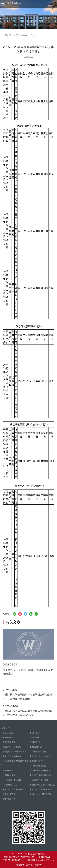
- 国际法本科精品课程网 (11, 747)
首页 (16, 35)
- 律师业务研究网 (8, 794)
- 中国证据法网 (7, 771)
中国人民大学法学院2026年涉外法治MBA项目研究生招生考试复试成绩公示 (28, 713)
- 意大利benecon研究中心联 (40, 794)
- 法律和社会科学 (8, 799)
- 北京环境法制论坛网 (37, 752)
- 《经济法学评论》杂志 (38, 780)
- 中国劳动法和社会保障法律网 (14, 752)
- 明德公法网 (34, 737)
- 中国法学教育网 (8, 742)
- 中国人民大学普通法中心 (12, 789)
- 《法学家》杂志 (8, 775)
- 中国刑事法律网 (8, 737)
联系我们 (39, 865)
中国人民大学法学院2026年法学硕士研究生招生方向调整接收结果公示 (28, 697)
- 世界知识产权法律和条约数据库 (42, 785)
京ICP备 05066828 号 (13, 860)
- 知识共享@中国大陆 (37, 766)
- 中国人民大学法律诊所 (11, 756)
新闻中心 (24, 35)
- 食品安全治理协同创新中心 (40, 771)
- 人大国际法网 (35, 742)
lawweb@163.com (45, 860)
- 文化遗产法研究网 (36, 761)
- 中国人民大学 (7, 733)
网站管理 (31, 860)
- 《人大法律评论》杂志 (11, 780)
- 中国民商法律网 (35, 733)
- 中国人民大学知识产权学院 (40, 756)
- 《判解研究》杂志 (9, 785)
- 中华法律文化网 (35, 747)
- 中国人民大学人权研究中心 (40, 789)
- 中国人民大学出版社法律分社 (41, 775)
